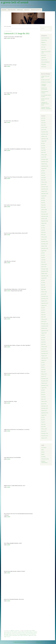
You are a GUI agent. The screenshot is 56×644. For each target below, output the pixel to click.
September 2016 (45, 385)
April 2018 (43, 342)
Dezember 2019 (45, 296)
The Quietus (44, 447)
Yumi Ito (9, 637)
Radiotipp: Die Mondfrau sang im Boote (45, 104)
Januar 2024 (44, 184)
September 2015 (45, 413)
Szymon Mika (20, 635)
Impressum (27, 10)
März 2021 (43, 262)
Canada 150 (44, 45)
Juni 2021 (43, 255)
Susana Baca (15, 635)
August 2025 (44, 141)
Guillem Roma (15, 633)
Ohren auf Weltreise (45, 62)
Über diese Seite (12, 10)
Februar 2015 (44, 429)
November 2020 (45, 271)
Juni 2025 (43, 146)
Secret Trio (29, 634)
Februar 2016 (44, 401)
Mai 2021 (43, 258)
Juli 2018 (43, 335)
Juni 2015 (43, 420)
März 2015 (43, 427)
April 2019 (43, 315)
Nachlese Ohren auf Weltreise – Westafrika (46, 108)
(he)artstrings (44, 40)
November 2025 (45, 134)
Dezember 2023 (45, 187)
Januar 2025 (44, 157)
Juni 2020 (43, 283)
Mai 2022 (43, 230)
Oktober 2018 (44, 328)
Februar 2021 (44, 264)
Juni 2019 (43, 310)
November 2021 (45, 244)
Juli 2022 (43, 226)
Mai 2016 (43, 395)
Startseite (4, 10)
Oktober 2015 (44, 411)
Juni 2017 (43, 365)
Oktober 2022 (44, 219)
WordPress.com (39, 642)
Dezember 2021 (45, 242)
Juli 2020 (43, 280)
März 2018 (43, 344)
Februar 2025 (44, 155)
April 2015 (43, 424)
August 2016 (44, 388)
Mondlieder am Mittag (46, 82)
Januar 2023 (44, 212)
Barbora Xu (9, 632)
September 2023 (45, 194)
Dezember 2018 (45, 324)
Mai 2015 (43, 422)
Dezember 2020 (45, 269)
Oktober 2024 (44, 164)
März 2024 (43, 180)
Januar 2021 (44, 267)
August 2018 (44, 333)
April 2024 (43, 178)
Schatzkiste (44, 64)
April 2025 (43, 150)
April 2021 (43, 260)
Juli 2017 (43, 363)
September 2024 (45, 166)
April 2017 (43, 369)
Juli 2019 (43, 308)
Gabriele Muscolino (8, 633)
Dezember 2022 (45, 214)
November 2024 (45, 162)
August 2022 (44, 223)
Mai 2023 (43, 203)
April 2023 (43, 205)
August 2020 (44, 278)
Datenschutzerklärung (36, 10)
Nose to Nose (44, 60)
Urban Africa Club (45, 459)
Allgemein (12, 631)
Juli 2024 (43, 171)
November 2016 (45, 381)
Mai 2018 (43, 340)
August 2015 (44, 415)
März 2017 (43, 372)
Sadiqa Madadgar (23, 634)
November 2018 (45, 326)
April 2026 (43, 123)
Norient (43, 452)
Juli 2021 (43, 253)
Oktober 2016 (44, 383)
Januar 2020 (44, 294)
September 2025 (45, 139)
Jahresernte (44, 55)
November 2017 (45, 353)
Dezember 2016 (45, 379)
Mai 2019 (43, 312)
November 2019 (45, 299)
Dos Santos (35, 632)
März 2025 (43, 152)
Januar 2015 (44, 431)
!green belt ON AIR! (45, 38)
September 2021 (45, 248)
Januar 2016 (44, 404)
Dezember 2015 (45, 406)
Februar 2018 (44, 347)
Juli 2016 (43, 390)
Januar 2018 (44, 349)
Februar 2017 (44, 374)
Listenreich (17, 631)
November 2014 (45, 436)
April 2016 (43, 397)
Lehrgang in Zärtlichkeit (44, 85)
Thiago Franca (31, 635)
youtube (8, 38)
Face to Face (44, 49)
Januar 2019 (44, 321)
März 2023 (43, 207)
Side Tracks (44, 67)
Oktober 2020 (44, 274)
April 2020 (43, 287)
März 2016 (43, 399)
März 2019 (43, 317)
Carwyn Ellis (24, 632)
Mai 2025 (43, 148)
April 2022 (43, 232)
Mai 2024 (43, 175)
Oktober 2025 (44, 136)
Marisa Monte (31, 633)
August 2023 (44, 196)
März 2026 (43, 125)
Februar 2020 (44, 292)
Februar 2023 (44, 210)
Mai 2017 (43, 367)
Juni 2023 (43, 200)
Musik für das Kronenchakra (44, 89)
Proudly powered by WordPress (20, 642)
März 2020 (43, 290)
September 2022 (45, 221)
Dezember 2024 (45, 159)
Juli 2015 (43, 417)
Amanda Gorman (28, 631)
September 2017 (45, 358)
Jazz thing (43, 457)
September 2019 (45, 303)
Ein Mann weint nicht (45, 80)
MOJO (43, 450)
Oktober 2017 (44, 356)
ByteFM (43, 454)
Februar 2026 (44, 127)
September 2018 (45, 331)
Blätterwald (20, 10)
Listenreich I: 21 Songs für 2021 (17, 34)
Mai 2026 (43, 120)
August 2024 (44, 168)
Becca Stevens (15, 632)
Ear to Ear (43, 47)
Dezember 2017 (45, 351)
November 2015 (45, 408)
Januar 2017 (44, 376)
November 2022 (45, 216)
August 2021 (44, 251)
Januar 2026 (44, 130)
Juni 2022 (43, 228)
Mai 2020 (43, 285)
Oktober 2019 (44, 301)
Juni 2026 (43, 118)
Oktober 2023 (44, 191)
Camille (19, 632)
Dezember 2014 (45, 433)
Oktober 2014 (44, 438)
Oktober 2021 (44, 246)
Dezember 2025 (45, 132)
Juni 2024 (43, 173)
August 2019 (44, 305)
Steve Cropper (9, 635)
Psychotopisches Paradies (45, 92)
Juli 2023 (43, 198)
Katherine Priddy (21, 633)
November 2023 (45, 189)
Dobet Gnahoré (29, 632)
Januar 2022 (44, 239)
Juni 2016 (43, 392)
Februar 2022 (44, 237)
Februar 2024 (44, 182)
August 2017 (44, 360)
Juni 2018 (43, 337)
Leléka (26, 633)
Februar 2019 (44, 319)
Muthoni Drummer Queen (14, 634)
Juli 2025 (43, 143)
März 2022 (43, 235)
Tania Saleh (25, 635)
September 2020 (45, 276)
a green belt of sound (15, 2)
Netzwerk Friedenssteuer (44, 462)
